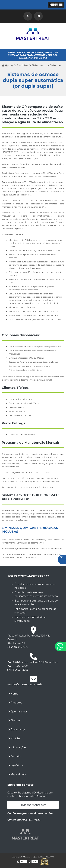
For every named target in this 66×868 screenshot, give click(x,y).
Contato (14, 756)
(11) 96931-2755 (18, 670)
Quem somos (18, 712)
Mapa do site (17, 774)
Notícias (14, 738)
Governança (17, 729)
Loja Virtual (16, 765)
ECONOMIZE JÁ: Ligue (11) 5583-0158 (33, 662)
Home (13, 694)
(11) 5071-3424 (18, 666)
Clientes (14, 721)
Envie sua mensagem (33, 805)
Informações (17, 747)
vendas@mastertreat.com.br (25, 684)
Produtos (15, 703)
